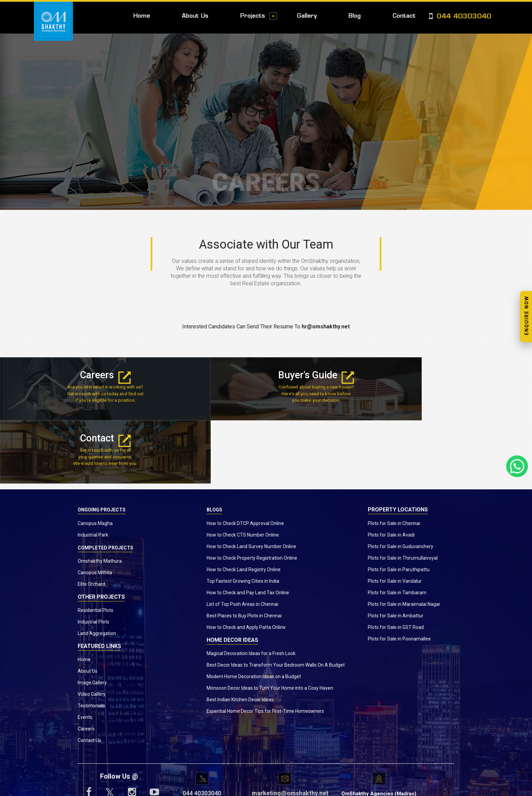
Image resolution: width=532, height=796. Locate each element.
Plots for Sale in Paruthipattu (399, 507)
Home (142, 16)
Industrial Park (93, 472)
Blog (355, 16)
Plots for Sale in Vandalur (395, 519)
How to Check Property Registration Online (252, 495)
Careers (89, 375)
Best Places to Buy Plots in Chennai (244, 553)
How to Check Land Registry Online (244, 507)
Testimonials (91, 644)
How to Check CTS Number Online (243, 472)
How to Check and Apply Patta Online (246, 565)
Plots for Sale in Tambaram (397, 530)
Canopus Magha (95, 461)
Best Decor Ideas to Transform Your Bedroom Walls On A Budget (276, 602)
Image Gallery (92, 620)
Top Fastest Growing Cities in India (243, 519)
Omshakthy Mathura (100, 499)
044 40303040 (460, 17)
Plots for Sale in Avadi (391, 472)
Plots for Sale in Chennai (394, 461)
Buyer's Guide (266, 375)
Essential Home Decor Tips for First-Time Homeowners (265, 649)
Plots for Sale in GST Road (396, 565)
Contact (404, 16)
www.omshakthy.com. (247, 787)
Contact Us (89, 678)
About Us (195, 16)
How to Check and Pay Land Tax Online (248, 530)
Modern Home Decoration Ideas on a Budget (254, 614)
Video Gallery (92, 632)
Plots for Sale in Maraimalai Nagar (404, 542)
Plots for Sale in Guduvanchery (401, 484)
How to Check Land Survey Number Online (251, 484)
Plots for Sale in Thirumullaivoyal (403, 495)
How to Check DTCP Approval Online (245, 461)
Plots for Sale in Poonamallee (399, 576)
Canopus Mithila (95, 510)
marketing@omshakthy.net (285, 731)
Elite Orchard (91, 522)
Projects (253, 16)
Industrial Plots (93, 560)
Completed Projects (106, 485)
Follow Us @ (119, 714)
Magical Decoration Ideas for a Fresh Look (251, 591)
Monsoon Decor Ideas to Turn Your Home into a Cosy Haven (270, 626)
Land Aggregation (97, 571)
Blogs (214, 448)
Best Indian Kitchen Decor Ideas (240, 637)
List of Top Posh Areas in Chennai (242, 542)
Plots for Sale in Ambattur (396, 553)
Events (85, 655)
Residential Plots (96, 548)
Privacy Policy (325, 787)
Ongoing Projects (102, 448)
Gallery (307, 16)
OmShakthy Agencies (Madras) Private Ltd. (379, 735)
